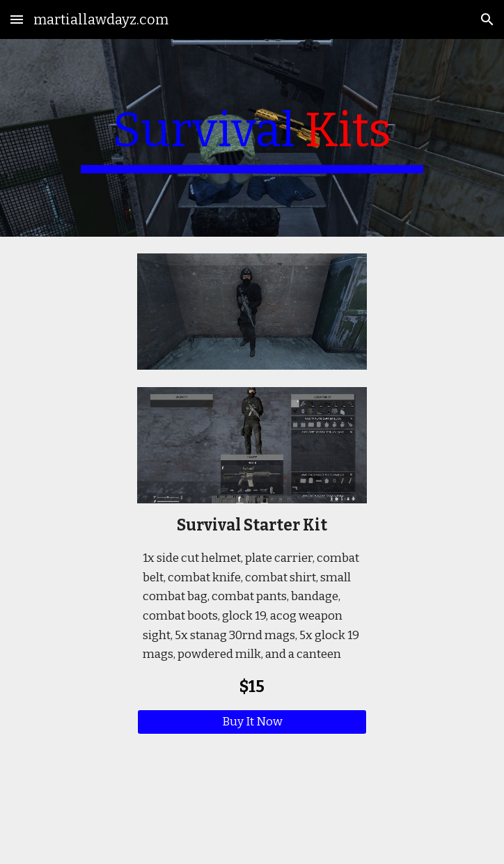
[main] (252, 138)
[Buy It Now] (252, 722)
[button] (17, 19)
